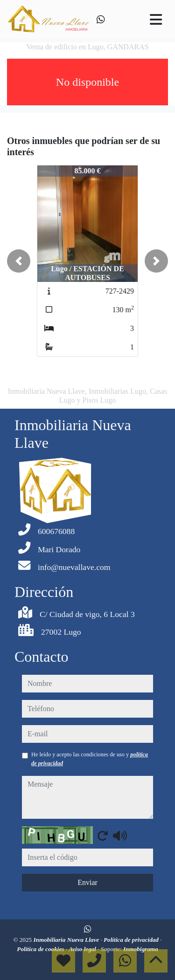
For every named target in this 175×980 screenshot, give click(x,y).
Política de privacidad (132, 940)
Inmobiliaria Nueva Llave (67, 940)
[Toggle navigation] (156, 20)
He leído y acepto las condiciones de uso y (90, 759)
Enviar (87, 882)
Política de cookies (41, 949)
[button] (19, 261)
